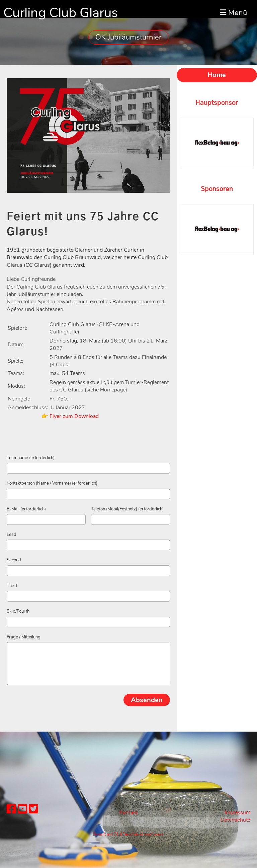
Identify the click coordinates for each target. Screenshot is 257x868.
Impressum (237, 812)
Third (12, 586)
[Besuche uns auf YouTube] (22, 809)
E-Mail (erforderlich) (26, 509)
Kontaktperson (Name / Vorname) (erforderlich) (52, 483)
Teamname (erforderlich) (31, 458)
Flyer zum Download (74, 416)
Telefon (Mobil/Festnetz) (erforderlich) (127, 509)
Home (217, 75)
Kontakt (128, 812)
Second (14, 560)
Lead (12, 535)
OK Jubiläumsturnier (128, 37)
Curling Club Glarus (61, 13)
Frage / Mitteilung (24, 637)
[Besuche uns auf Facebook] (11, 809)
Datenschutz (235, 820)
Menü (233, 13)
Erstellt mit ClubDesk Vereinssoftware (128, 834)
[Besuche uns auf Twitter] (33, 809)
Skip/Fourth (18, 611)
